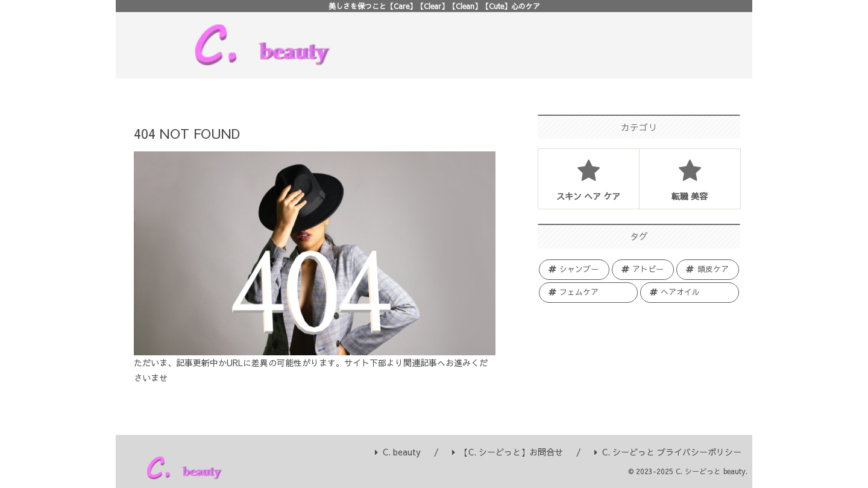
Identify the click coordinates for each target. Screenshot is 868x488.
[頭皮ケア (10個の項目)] (708, 270)
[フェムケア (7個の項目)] (588, 293)
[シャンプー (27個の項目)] (574, 270)
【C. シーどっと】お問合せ (508, 452)
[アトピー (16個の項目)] (643, 270)
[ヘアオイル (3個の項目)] (690, 293)
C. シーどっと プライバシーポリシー (668, 452)
